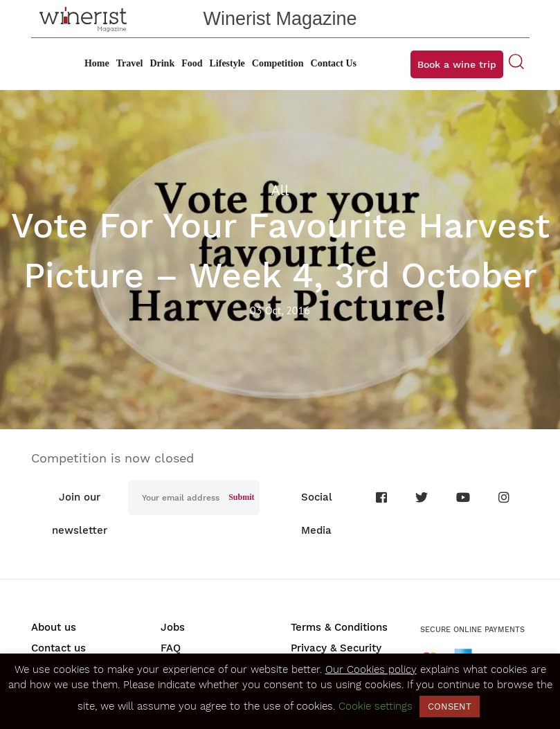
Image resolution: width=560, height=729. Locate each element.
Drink (162, 63)
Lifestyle (227, 63)
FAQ (171, 648)
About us (54, 627)
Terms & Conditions (339, 627)
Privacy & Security (336, 648)
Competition (278, 63)
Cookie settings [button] (376, 706)
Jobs (173, 627)
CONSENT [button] (450, 706)
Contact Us (334, 63)
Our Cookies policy (371, 669)
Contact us (58, 648)
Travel (130, 63)
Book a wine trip (457, 64)
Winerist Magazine (280, 19)
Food (192, 63)
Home (97, 63)
